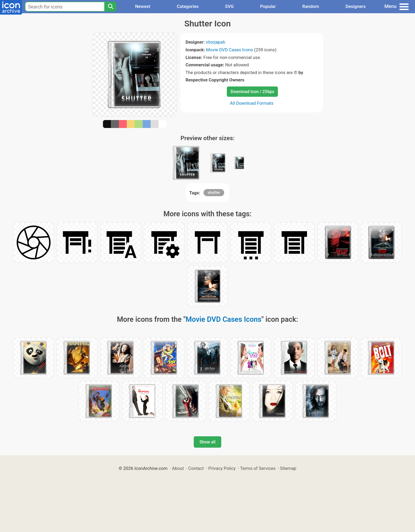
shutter (214, 192)
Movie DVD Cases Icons (230, 50)
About (178, 468)
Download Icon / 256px (252, 92)
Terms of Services (258, 468)
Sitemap (288, 468)
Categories (188, 6)
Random (311, 6)
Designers (355, 6)
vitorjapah (215, 42)
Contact (196, 468)
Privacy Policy (222, 468)
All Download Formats (252, 103)
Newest (143, 6)
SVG (229, 6)
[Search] (110, 7)
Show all (207, 442)
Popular (268, 6)
